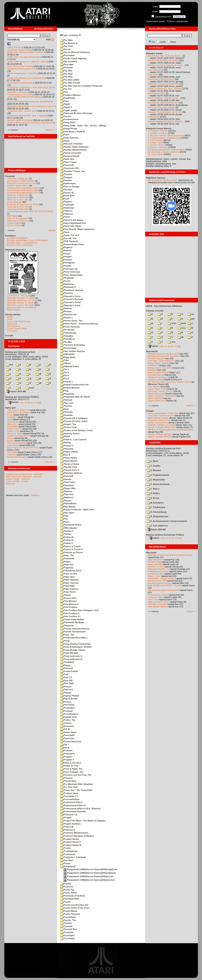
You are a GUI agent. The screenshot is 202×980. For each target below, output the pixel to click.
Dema (173, 42)
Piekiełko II (68, 339)
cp (191, 314)
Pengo (65, 254)
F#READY (153, 365)
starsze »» (51, 130)
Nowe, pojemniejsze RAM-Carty (163, 413)
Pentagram (68, 263)
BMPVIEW (12, 216)
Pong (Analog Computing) (75, 644)
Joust (10, 419)
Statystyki (11, 484)
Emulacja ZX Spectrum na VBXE (23, 204)
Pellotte (66, 250)
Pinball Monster (70, 388)
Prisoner (66, 778)
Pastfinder (67, 205)
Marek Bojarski (155, 398)
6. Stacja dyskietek (158, 484)
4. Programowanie (158, 475)
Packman (67, 67)
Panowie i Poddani (71, 144)
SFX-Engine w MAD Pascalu (21, 181)
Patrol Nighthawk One (73, 223)
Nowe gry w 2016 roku (18, 207)
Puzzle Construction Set (74, 905)
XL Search (12, 331)
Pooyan (66, 687)
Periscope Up (69, 269)
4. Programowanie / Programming (164, 138)
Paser (65, 199)
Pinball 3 (66, 382)
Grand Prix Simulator (17, 457)
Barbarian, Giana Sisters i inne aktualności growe (31, 106)
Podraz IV (67, 540)
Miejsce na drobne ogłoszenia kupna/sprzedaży (171, 430)
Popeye (66, 693)
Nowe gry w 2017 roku (18, 200)
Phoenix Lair (68, 314)
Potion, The (68, 720)
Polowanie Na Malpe (72, 622)
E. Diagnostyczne (158, 516)
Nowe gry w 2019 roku (18, 197)
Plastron (66, 491)
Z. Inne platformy (158, 526)
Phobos (66, 311)
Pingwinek (67, 394)
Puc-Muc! (67, 860)
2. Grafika (154, 466)
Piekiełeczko (68, 333)
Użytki (163, 42)
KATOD (152, 370)
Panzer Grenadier (71, 153)
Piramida (67, 412)
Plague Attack (69, 452)
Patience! (67, 214)
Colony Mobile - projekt (17, 481)
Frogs (10, 415)
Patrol (65, 217)
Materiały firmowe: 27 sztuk (20, 303)
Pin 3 (65, 372)
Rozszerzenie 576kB (158, 595)
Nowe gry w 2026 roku (18, 179)
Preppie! (66, 757)
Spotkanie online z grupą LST (21, 69)
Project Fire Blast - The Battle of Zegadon (83, 821)
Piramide (67, 415)
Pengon (66, 257)
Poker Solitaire (70, 580)
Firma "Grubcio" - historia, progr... (164, 98)
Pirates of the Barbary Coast (76, 430)
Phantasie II (68, 287)
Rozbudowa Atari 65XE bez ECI (163, 103)
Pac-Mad (66, 74)
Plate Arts (67, 494)
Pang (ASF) (68, 122)
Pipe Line (67, 403)
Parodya (66, 189)
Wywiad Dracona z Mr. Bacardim (164, 356)
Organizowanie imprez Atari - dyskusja (24, 474)
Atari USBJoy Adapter (158, 418)
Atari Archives (14, 326)
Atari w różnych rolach (159, 602)
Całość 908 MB (157, 529)
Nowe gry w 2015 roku (18, 209)
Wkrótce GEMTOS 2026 (19, 120)
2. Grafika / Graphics (158, 133)
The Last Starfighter (17, 443)
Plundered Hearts (71, 525)
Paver (65, 232)
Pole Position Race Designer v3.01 (80, 610)
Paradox (66, 174)
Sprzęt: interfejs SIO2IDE (160, 434)
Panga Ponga (69, 128)
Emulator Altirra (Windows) (20, 245)
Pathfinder (67, 208)
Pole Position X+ (70, 616)
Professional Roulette (73, 811)
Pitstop (66, 442)
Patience (66, 211)
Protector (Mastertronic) (74, 833)
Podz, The (67, 555)
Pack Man (67, 65)
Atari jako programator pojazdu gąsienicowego (170, 555)
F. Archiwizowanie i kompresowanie (167, 521)
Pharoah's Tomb (70, 305)
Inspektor (12, 455)
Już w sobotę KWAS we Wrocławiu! (24, 97)
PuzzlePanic (68, 917)
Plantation (67, 485)
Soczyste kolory (156, 597)
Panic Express (69, 138)
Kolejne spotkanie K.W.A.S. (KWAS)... (166, 121)
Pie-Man (66, 342)
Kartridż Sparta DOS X (18, 186)
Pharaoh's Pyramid (72, 299)
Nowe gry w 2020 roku (18, 195)
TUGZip (37, 402)
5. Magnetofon (156, 480)
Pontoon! (67, 668)
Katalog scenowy (155, 311)
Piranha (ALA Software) (74, 418)
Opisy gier (11, 408)
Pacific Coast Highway (73, 58)
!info (172, 323)
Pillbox (66, 363)
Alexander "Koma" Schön (160, 391)
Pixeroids (67, 449)
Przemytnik (68, 854)
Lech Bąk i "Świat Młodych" (161, 361)
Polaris (66, 595)
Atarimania (12, 324)
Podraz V (67, 543)
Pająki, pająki (69, 110)
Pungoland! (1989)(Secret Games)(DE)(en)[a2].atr (90, 869)
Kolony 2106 (13, 431)
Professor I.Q (69, 815)
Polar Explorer (69, 589)
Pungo (65, 863)
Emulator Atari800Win (17, 238)
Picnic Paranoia (70, 327)
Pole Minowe (69, 601)
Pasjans (66, 202)
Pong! (65, 641)
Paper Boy (67, 159)
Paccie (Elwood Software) (75, 52)
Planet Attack (69, 458)
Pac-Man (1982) (70, 80)
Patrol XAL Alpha (71, 226)
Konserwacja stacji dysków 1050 (23, 190)
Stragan (150, 411)
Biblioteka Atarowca (16, 250)
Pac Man (66, 40)
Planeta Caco (69, 467)
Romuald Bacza (156, 375)
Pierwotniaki (68, 348)
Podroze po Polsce (72, 552)
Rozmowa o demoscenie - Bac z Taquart (26, 116)
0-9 (10, 365)
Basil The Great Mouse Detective (23, 448)
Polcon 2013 (68, 598)
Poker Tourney (69, 583)
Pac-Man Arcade (70, 83)
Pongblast (67, 662)
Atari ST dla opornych (18, 218)
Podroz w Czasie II (71, 549)
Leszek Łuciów (155, 380)
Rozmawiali (152, 351)
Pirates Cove (69, 427)
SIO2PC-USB (155, 562)
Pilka (65, 360)
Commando (13, 422)
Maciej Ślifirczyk (156, 394)
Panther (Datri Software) (74, 147)
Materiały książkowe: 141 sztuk (22, 300)
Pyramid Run (69, 929)
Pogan (65, 562)
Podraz (66, 534)
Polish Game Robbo (72, 619)
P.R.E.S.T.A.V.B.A (71, 763)
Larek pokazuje (15, 202)
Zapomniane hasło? (156, 21)
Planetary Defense (71, 473)
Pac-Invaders (69, 61)
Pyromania (67, 938)
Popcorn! (67, 689)
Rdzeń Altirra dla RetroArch (161, 79)
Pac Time (67, 46)
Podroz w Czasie (70, 546)
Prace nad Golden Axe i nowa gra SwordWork (29, 101)
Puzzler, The (68, 920)
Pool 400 (66, 680)
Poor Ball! (67, 683)
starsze (52, 230)
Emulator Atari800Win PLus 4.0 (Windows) (27, 240)
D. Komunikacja (157, 512)
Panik (65, 141)
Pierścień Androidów (73, 345)
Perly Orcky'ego (70, 272)
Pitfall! (65, 436)
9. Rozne (153, 498)
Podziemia (67, 558)
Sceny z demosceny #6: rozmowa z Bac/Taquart (30, 123)
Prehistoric (68, 754)
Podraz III (67, 537)
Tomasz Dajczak (156, 358)
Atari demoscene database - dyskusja (24, 477)
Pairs (65, 101)
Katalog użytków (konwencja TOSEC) (165, 535)
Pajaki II (66, 107)
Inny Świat (12, 452)
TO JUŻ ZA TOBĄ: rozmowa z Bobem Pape (169, 382)
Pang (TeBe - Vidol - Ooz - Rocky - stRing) (83, 126)
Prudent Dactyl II (70, 842)
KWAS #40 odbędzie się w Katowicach (26, 78)
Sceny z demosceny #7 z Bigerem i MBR (27, 62)
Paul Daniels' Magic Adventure (78, 229)
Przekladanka (69, 851)
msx (182, 328)
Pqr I (64, 744)
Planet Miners (69, 461)
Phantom (67, 293)
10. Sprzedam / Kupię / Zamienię (164, 152)
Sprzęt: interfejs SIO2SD (160, 437)
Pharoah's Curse (70, 302)
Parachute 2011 (70, 168)
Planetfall (67, 476)
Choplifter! (12, 417)
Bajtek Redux (13, 310)
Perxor (65, 281)
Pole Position (69, 607)
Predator (66, 750)
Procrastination (70, 799)
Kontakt (9, 336)
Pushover (67, 887)
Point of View (69, 574)
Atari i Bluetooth (156, 560)
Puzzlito (66, 923)
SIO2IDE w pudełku (157, 604)
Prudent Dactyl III (71, 845)
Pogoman (67, 568)
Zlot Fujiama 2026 (157, 93)
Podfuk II (67, 531)
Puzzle (65, 902)
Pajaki (65, 104)
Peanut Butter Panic (72, 244)
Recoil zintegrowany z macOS (22, 73)
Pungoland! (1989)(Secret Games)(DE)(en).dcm (89, 880)
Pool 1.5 (66, 677)
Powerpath (67, 735)
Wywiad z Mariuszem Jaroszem (163, 354)
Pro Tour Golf (69, 787)
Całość (13, 402)
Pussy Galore (69, 893)
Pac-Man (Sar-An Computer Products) (81, 86)
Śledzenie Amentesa (158, 377)
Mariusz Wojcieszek (158, 372)
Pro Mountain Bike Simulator (77, 784)
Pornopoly (67, 705)
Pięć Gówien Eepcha (73, 351)
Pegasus (66, 247)
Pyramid (66, 926)
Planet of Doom (70, 464)
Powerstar (67, 738)
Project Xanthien (70, 824)
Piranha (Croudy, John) (74, 421)
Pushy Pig (67, 890)
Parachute (67, 165)
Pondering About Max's (74, 638)
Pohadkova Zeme (71, 571)
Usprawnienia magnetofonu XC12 (23, 188)
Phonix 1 (66, 318)
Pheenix (66, 308)
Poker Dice (68, 577)
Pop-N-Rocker (69, 699)
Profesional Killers (71, 802)
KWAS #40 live (14, 48)
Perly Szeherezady (71, 275)
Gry (154, 42)
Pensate (66, 260)
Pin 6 (65, 375)
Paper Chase (69, 162)
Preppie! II (67, 760)
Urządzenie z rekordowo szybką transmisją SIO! (30, 87)
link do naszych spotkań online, (163, 180)
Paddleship (68, 98)
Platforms (67, 497)
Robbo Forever (14, 429)
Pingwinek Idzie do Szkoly (75, 397)
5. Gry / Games (155, 140)
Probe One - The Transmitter (76, 790)
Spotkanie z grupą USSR (19, 50)
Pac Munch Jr (69, 43)
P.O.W (65, 729)
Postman (67, 711)
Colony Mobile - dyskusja (18, 479)
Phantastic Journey (72, 290)
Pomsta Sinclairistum (73, 632)
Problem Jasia (69, 793)
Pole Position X (70, 613)
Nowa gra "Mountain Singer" (162, 107)
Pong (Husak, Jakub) (73, 650)
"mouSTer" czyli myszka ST (161, 416)
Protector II (68, 830)
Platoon (66, 501)
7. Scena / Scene (156, 145)
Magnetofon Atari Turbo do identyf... (165, 56)
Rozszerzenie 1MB (157, 581)
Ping (64, 391)
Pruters (66, 848)
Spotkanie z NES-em (17, 92)
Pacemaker (68, 55)
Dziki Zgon (153, 74)
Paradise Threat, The (73, 171)
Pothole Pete (69, 717)
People (66, 266)
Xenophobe (13, 426)
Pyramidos (67, 935)
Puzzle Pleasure (70, 914)
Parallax (66, 180)
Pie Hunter (67, 330)
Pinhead (66, 400)
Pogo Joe (67, 564)
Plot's (65, 522)
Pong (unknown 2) (71, 659)
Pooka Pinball (69, 671)
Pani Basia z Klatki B (73, 132)
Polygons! (67, 626)
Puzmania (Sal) (70, 899)
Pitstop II (67, 446)
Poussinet (67, 726)
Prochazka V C (69, 796)
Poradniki (10, 176)
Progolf (66, 818)
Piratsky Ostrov (70, 433)
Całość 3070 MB (16, 391)
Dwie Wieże (13, 445)
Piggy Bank (68, 357)
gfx (191, 319)
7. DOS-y (153, 489)
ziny (172, 342)
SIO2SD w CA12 (156, 567)
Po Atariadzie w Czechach (20, 94)
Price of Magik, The (72, 772)
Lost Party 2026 (156, 70)
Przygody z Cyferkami (73, 857)
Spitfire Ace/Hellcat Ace (18, 436)
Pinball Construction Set (75, 385)
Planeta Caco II (70, 470)
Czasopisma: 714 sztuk (18, 296)
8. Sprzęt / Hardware (158, 147)
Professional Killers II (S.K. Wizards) (80, 809)
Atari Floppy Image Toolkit (20, 66)
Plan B (65, 455)
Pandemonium (69, 119)
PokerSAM (67, 586)
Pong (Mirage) (69, 653)
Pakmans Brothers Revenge (76, 113)
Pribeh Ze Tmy (69, 766)
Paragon (66, 177)
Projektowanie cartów (158, 571)
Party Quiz (67, 196)
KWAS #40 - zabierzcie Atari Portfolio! (25, 52)
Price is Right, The (71, 769)
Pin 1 (65, 369)
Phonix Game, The (71, 321)
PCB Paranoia (69, 241)
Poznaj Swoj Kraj (71, 741)
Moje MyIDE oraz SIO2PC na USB (165, 585)
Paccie (65, 49)
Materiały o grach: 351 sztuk (21, 305)
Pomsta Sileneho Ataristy (75, 629)
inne (30, 388)
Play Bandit (68, 507)
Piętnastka (67, 354)
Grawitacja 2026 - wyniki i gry (21, 111)
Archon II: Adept (15, 433)
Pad (64, 92)
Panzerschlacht (70, 156)
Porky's (66, 702)
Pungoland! (68, 866)
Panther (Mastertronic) (73, 150)
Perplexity (67, 278)
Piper (65, 409)
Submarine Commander (19, 412)
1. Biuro (153, 461)
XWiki (10, 319)
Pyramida (67, 932)
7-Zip (31, 402)
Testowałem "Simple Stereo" (162, 578)
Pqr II (65, 748)
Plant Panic (68, 482)
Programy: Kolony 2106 (159, 420)
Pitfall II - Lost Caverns (74, 440)
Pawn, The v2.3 (70, 235)
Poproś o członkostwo (177, 21)
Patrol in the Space (72, 220)
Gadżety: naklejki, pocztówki (162, 425)
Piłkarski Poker (70, 366)
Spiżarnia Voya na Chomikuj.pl (22, 307)
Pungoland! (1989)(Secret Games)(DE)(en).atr (88, 876)
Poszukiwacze (69, 714)
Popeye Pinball (70, 696)
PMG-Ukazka (69, 528)
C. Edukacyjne (156, 507)
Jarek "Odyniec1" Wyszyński (162, 396)
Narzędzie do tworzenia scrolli (22, 183)
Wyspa (11, 438)
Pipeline (66, 406)
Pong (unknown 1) (71, 656)
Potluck (66, 723)
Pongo (65, 665)
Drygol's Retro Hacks (17, 328)
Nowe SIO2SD (155, 564)
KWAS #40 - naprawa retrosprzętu (24, 57)
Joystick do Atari (156, 574)
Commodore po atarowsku (20, 83)
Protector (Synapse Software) (77, 836)
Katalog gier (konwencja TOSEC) (22, 397)
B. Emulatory (155, 503)
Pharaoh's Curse (70, 296)
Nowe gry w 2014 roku (18, 221)
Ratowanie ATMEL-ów (159, 569)
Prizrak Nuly (68, 781)
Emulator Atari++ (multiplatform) (22, 243)
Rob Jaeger (154, 387)
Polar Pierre (68, 592)
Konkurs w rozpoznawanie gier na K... (166, 65)
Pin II (65, 379)
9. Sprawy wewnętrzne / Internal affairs (167, 150)
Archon (11, 441)
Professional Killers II (73, 805)
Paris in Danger (70, 187)
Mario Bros (12, 424)
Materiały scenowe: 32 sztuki (21, 298)
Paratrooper (68, 183)
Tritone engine (14, 223)
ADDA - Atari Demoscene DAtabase (164, 306)
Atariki (10, 317)
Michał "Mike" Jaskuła (158, 363)
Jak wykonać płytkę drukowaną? (163, 590)
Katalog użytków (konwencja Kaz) (163, 448)
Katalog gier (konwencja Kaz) (20, 352)
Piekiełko (67, 336)
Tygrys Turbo (154, 576)
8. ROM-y (154, 493)
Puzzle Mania (69, 911)
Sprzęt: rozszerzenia (158, 423)
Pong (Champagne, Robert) (76, 647)
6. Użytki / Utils (155, 143)
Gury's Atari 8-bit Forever (19, 321)
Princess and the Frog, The (76, 775)
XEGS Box (153, 599)
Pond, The (67, 635)
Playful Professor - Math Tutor (77, 510)
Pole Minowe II (69, 604)
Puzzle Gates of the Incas (75, 908)
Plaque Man (68, 488)
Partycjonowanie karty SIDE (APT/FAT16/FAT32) (30, 211)
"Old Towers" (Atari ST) (18, 410)
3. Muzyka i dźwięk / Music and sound (166, 136)
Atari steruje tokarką (158, 607)
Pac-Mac (66, 71)
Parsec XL (67, 193)
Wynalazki (151, 553)
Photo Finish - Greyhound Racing (79, 324)
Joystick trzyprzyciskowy (160, 583)
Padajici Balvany (70, 95)
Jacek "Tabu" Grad (157, 389)
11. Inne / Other (155, 154)
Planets (66, 479)
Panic (65, 135)
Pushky (66, 884)
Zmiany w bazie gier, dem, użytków (165, 89)
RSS (50, 39)
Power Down (68, 732)
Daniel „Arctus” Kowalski (160, 368)
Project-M (67, 827)
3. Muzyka (154, 470)
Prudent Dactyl (70, 839)
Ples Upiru (67, 513)
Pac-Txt (66, 89)
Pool (64, 674)
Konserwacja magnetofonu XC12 (23, 193)
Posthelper (68, 708)
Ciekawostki (154, 117)
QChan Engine (14, 225)
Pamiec (66, 116)
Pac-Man (66, 77)
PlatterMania (68, 503)
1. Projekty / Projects (158, 131)
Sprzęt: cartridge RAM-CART (162, 427)
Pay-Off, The (68, 238)
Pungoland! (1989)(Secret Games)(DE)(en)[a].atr (90, 873)
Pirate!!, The (68, 424)
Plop (64, 516)
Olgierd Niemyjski (156, 401)
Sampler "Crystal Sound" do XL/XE (165, 112)
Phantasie (67, 284)
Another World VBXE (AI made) (163, 60)
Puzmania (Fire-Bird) (73, 896)
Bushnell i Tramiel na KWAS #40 (164, 84)
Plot (64, 519)
